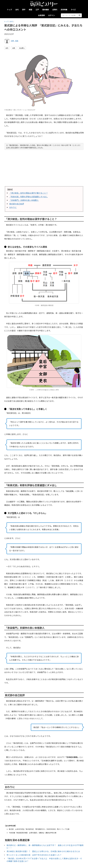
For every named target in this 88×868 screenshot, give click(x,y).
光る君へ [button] (22, 48)
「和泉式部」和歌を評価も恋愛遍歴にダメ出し (29, 197)
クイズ (73, 10)
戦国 (31, 10)
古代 (17, 10)
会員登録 (41, 15)
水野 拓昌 (15, 41)
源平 (24, 10)
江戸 (37, 10)
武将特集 (64, 10)
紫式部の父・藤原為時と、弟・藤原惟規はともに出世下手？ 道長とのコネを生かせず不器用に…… (45, 847)
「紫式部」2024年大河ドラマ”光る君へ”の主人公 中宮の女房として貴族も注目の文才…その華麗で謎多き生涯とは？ (44, 860)
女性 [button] (14, 48)
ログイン (51, 15)
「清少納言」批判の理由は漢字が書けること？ (29, 193)
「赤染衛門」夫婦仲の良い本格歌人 (24, 200)
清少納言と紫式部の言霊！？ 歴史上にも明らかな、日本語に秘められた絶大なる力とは (43, 851)
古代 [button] (7, 48)
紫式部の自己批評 (17, 204)
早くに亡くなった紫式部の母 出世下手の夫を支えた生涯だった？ (34, 855)
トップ (9, 10)
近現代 (55, 10)
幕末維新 (46, 10)
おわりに (13, 207)
